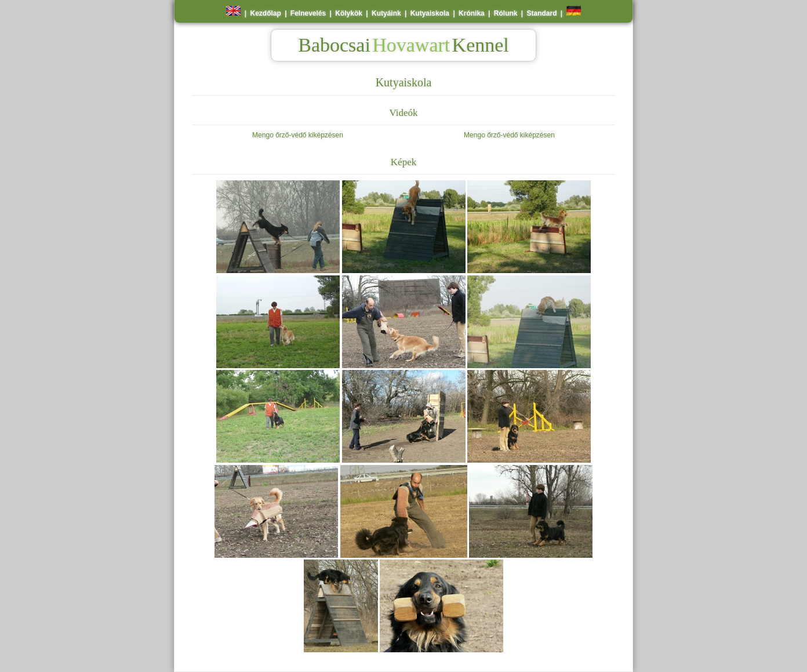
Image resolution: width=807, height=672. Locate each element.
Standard (542, 13)
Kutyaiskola (430, 13)
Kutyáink (386, 13)
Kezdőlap (265, 13)
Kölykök (349, 13)
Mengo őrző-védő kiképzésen (298, 135)
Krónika (472, 13)
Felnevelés (308, 13)
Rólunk (506, 13)
